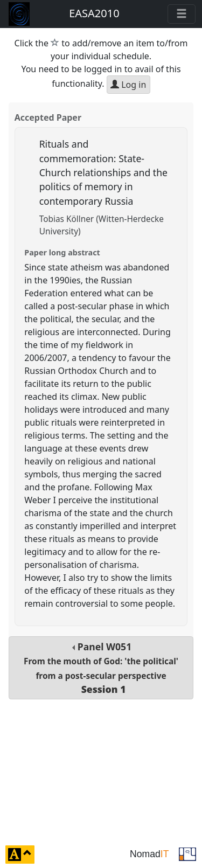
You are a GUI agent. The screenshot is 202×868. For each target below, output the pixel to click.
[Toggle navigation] (182, 14)
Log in (128, 85)
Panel (101, 668)
